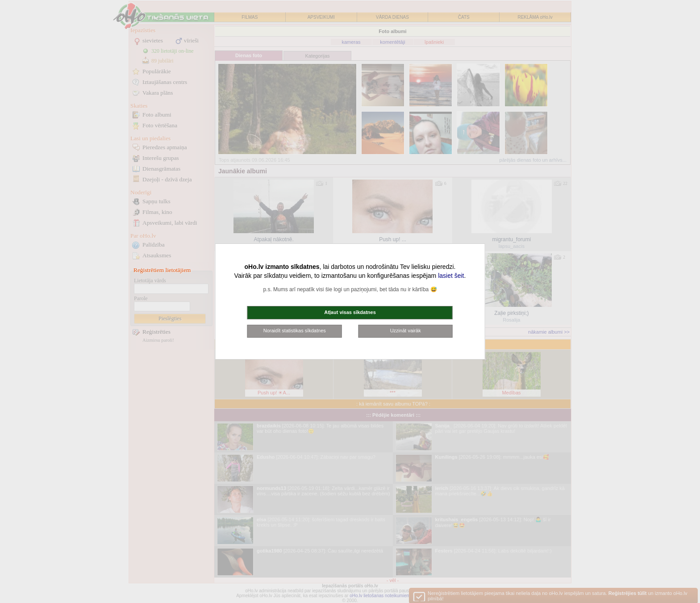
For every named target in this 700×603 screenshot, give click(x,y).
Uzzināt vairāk (406, 331)
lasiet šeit (451, 276)
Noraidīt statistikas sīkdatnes (295, 331)
